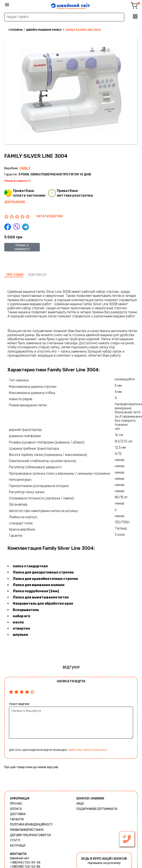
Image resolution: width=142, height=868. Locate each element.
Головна (16, 30)
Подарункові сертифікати (97, 809)
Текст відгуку (19, 704)
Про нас (16, 804)
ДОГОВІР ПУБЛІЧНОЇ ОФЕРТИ (30, 835)
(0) (44, 275)
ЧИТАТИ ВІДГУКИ (49, 216)
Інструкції (18, 846)
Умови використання (27, 830)
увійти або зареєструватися (87, 750)
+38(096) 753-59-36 (25, 863)
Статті (15, 840)
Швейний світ (20, 858)
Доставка (18, 814)
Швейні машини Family (44, 30)
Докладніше (15, 202)
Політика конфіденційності (31, 825)
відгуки (35, 275)
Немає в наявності (22, 247)
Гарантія (17, 819)
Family (25, 168)
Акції (80, 804)
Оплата (16, 809)
